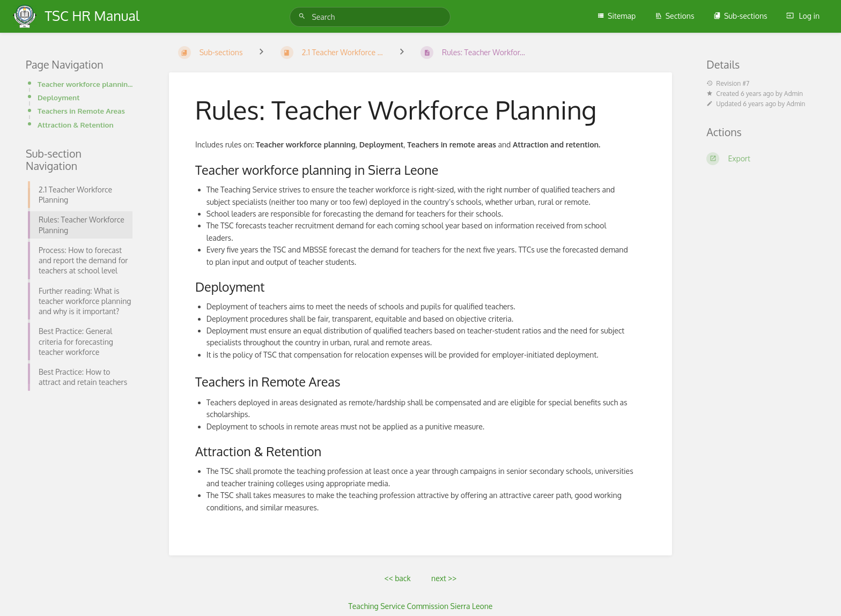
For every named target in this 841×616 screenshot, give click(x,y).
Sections (675, 16)
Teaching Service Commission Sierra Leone (421, 606)
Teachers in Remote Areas (81, 111)
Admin (794, 94)
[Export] (761, 159)
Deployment (58, 97)
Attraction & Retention (76, 125)
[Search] (304, 16)
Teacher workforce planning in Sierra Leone (86, 84)
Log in (803, 16)
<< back (398, 578)
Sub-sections (740, 16)
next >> (444, 578)
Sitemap (616, 16)
